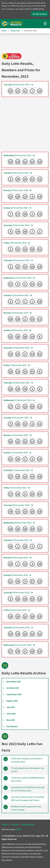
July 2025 (11, 707)
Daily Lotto (15, 31)
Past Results (12, 726)
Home (4, 31)
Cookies (15, 824)
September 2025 (14, 694)
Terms (5, 824)
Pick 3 (19, 829)
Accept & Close (40, 14)
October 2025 (13, 688)
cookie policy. (38, 9)
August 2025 (12, 701)
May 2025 (11, 720)
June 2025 (11, 714)
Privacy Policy (28, 824)
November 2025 (14, 681)
